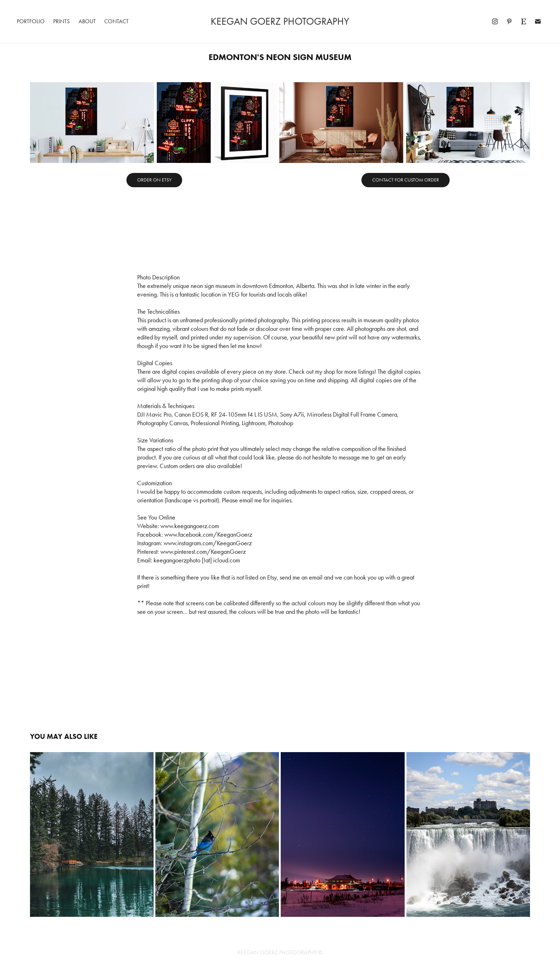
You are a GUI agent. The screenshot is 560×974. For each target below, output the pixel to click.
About (87, 21)
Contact (116, 21)
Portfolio (31, 21)
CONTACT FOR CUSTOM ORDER (406, 180)
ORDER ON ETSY (154, 180)
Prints (61, 21)
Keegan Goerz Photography (280, 21)
